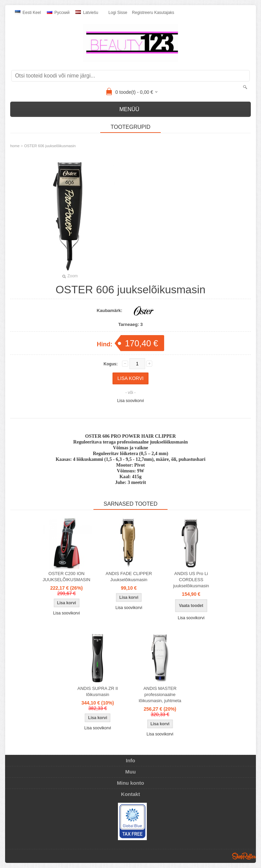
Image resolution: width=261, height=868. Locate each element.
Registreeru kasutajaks (153, 13)
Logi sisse (118, 13)
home (15, 146)
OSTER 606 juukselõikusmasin (50, 146)
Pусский (58, 13)
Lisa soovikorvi (131, 401)
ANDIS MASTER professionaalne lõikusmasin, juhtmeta (160, 695)
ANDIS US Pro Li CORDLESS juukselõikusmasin (191, 580)
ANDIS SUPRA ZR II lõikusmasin (98, 691)
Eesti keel (28, 13)
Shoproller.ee (244, 856)
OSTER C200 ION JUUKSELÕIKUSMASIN (67, 577)
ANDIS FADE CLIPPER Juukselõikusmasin (129, 577)
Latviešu (87, 13)
